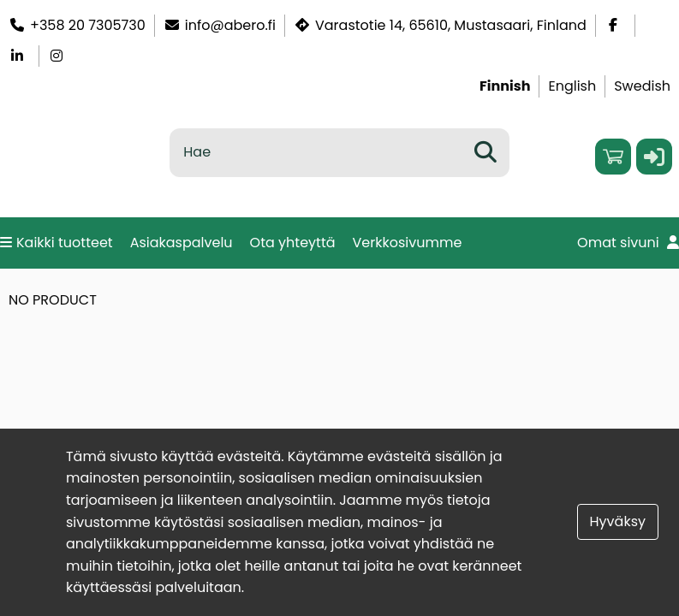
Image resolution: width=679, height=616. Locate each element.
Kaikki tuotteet (57, 243)
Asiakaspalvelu (182, 243)
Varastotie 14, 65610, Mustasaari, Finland (440, 25)
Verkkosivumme (408, 243)
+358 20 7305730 (77, 25)
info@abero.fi (220, 25)
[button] (654, 157)
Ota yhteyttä (293, 243)
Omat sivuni (628, 243)
